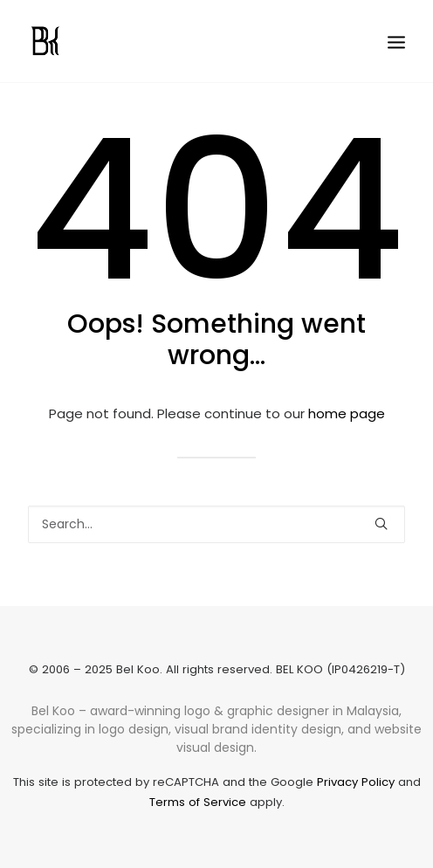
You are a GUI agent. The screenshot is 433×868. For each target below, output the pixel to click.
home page (347, 413)
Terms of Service (198, 802)
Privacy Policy (356, 782)
